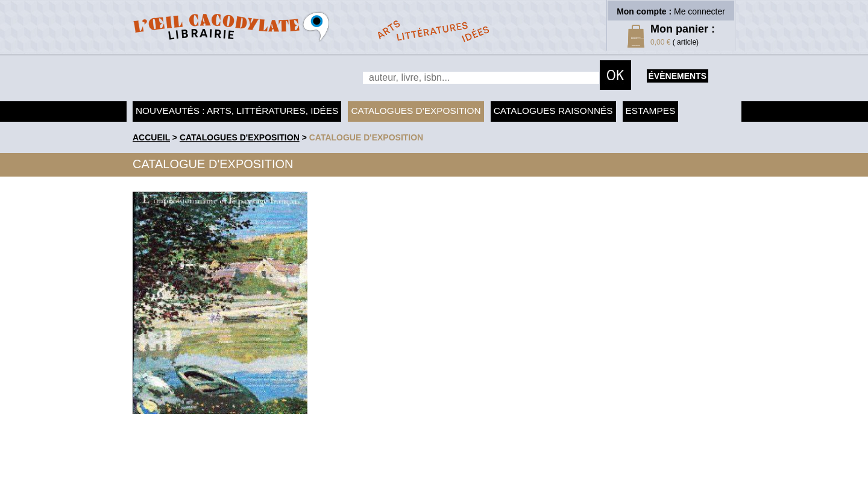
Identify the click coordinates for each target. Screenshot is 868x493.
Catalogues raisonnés (553, 111)
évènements (678, 76)
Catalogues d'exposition (416, 111)
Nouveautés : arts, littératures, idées (237, 111)
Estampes (651, 111)
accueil (151, 137)
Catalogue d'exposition (366, 137)
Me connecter (700, 11)
